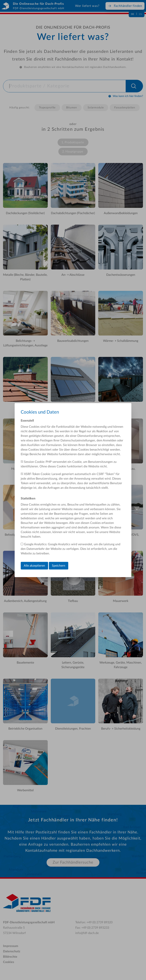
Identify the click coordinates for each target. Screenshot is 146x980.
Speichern (59, 566)
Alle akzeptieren (34, 566)
